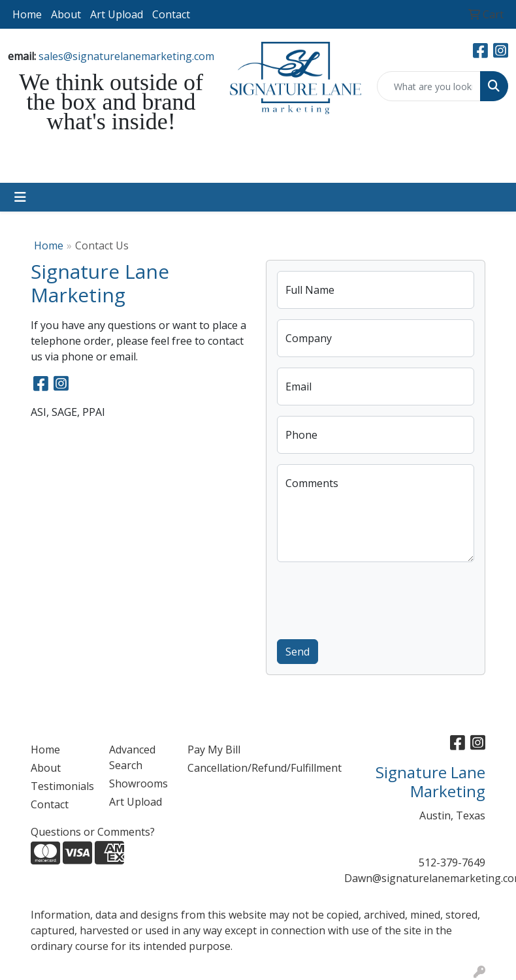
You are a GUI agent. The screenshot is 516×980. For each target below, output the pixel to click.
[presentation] (376, 598)
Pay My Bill (214, 750)
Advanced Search (132, 757)
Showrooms (138, 783)
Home (27, 14)
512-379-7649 (452, 862)
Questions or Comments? (93, 832)
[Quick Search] (429, 86)
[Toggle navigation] (20, 197)
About (66, 14)
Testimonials (62, 786)
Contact (171, 14)
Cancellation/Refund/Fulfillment (219, 768)
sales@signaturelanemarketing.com (126, 56)
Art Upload (117, 14)
